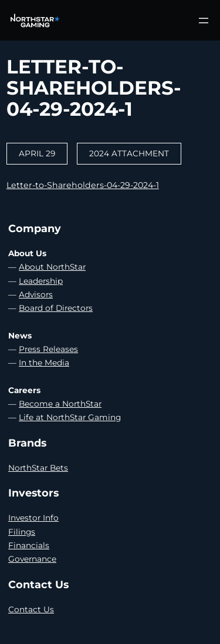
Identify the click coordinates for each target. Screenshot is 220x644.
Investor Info (33, 518)
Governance (32, 559)
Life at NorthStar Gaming (70, 417)
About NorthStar (52, 267)
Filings (22, 532)
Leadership (41, 281)
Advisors (36, 294)
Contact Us (31, 609)
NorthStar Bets (38, 468)
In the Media (44, 363)
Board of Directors (56, 308)
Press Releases (48, 349)
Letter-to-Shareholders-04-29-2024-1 (83, 185)
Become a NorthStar (60, 404)
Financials (29, 545)
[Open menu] (204, 21)
